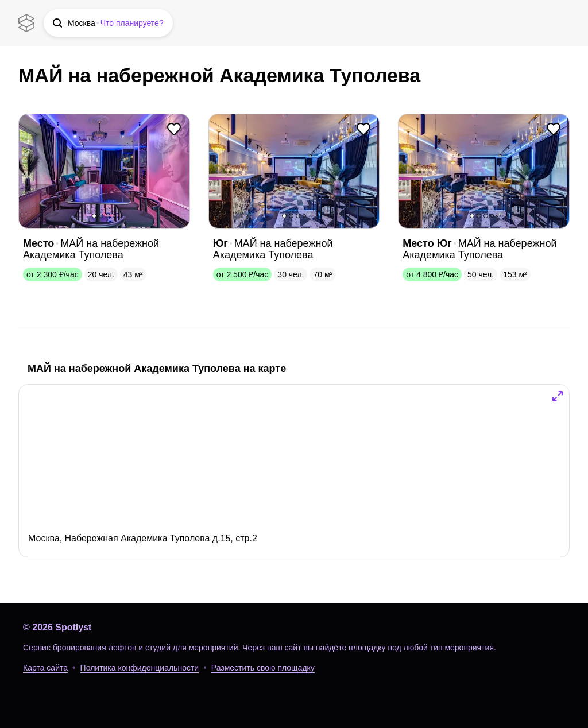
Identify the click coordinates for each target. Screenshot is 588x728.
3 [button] (108, 216)
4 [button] (114, 216)
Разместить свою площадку (263, 668)
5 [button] (497, 216)
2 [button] (101, 216)
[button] (108, 23)
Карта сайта (45, 668)
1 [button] (94, 216)
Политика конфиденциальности (140, 668)
